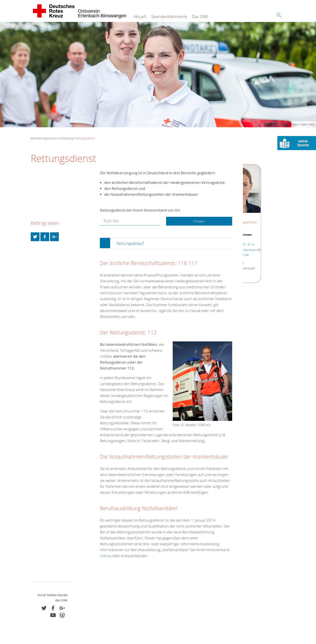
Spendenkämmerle (169, 16)
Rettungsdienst (85, 138)
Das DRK (200, 16)
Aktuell (140, 16)
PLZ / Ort (111, 221)
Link (103, 556)
